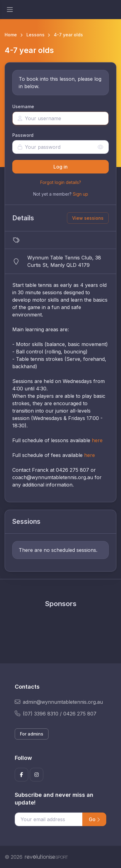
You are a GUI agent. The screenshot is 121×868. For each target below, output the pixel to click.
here (97, 440)
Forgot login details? (61, 182)
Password (23, 135)
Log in (60, 167)
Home (11, 35)
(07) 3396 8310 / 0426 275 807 (56, 714)
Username (23, 106)
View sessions (88, 218)
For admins (32, 734)
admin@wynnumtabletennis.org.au (59, 702)
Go (94, 819)
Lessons (35, 35)
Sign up (80, 194)
